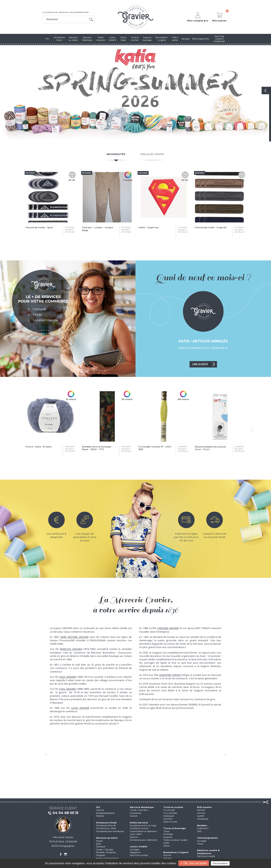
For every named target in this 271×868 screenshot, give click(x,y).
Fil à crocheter (170, 813)
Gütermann (203, 828)
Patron (167, 846)
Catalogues (169, 816)
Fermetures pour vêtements (144, 840)
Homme (167, 858)
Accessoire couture (139, 828)
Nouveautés (116, 154)
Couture (100, 810)
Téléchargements (207, 838)
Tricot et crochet (173, 807)
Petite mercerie (139, 823)
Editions (134, 837)
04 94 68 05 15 (63, 813)
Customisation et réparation (143, 831)
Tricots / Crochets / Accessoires (139, 811)
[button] (46, 755)
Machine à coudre (139, 855)
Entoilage (168, 834)
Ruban (100, 841)
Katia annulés (170, 822)
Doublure (168, 837)
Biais (99, 844)
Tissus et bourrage (175, 828)
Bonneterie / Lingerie (176, 852)
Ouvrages (134, 850)
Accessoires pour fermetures (110, 831)
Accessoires (203, 819)
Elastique (101, 847)
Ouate (166, 843)
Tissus (166, 831)
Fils (98, 807)
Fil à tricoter (169, 810)
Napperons (135, 852)
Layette (201, 816)
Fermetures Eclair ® (106, 825)
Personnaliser (220, 863)
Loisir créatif (136, 834)
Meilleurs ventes (152, 154)
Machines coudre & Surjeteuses (208, 852)
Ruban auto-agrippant (107, 858)
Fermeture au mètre (106, 828)
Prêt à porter (204, 807)
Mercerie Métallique (142, 807)
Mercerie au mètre (107, 838)
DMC (199, 831)
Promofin (168, 819)
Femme (167, 855)
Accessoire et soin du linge (143, 825)
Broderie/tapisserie (105, 813)
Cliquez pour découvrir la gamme (135, 98)
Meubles (202, 825)
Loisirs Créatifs (139, 847)
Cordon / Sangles (105, 850)
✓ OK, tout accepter (194, 863)
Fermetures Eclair (107, 823)
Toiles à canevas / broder (175, 840)
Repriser (100, 816)
